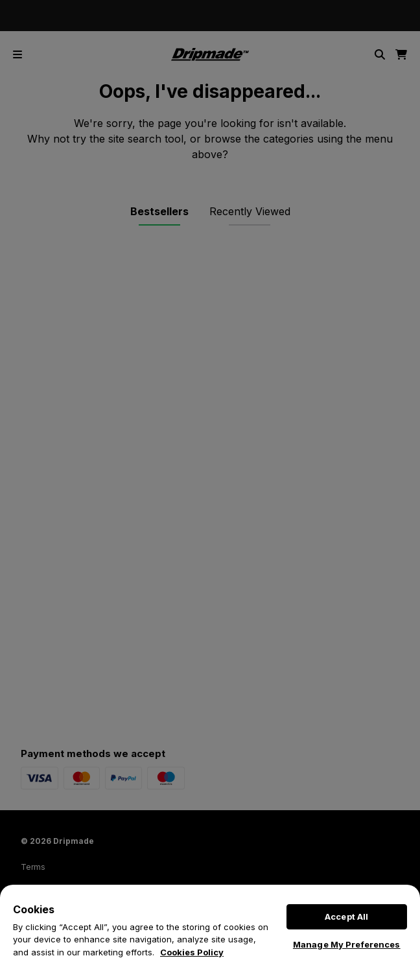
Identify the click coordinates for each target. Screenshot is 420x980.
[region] (210, 932)
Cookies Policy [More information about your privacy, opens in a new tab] (192, 952)
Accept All (346, 916)
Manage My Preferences (347, 944)
